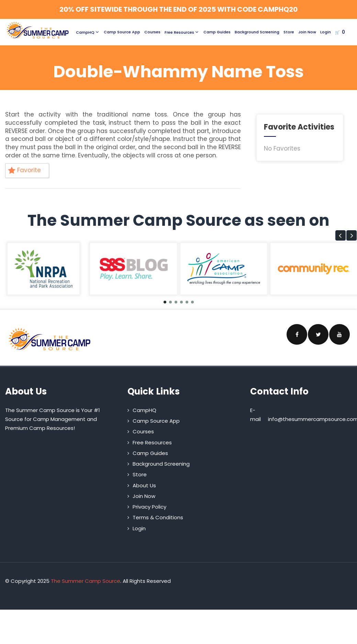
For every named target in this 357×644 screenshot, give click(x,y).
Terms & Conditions (158, 517)
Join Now (307, 32)
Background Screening (257, 32)
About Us (144, 485)
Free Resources (182, 32)
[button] (341, 235)
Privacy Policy (149, 507)
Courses (152, 32)
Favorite (24, 170)
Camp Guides (217, 32)
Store (289, 32)
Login (326, 32)
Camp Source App (122, 32)
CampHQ (88, 32)
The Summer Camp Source (86, 581)
